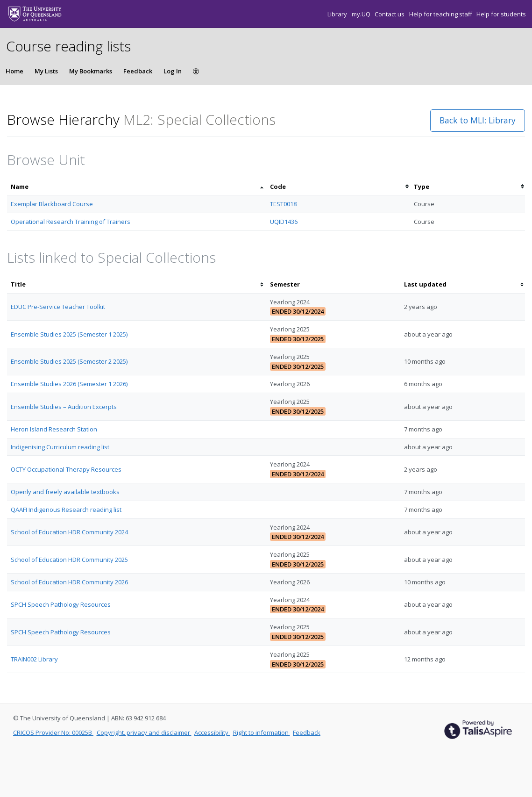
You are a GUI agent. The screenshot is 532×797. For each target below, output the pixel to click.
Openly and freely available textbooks (65, 492)
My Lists (46, 71)
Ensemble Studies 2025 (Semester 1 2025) (69, 334)
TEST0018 (283, 204)
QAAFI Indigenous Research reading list (66, 510)
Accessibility (212, 732)
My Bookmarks (91, 71)
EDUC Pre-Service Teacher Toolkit (58, 307)
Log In (173, 71)
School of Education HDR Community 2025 (69, 560)
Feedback (138, 71)
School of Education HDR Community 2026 (69, 582)
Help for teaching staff (441, 14)
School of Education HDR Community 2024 (69, 532)
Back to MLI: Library (478, 120)
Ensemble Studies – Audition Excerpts (64, 407)
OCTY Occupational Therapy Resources (66, 469)
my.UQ (362, 14)
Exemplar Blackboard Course (52, 204)
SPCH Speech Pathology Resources (61, 604)
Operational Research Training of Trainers (71, 222)
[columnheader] (137, 187)
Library (338, 14)
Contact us (390, 14)
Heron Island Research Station (54, 429)
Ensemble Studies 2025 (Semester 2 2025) (69, 361)
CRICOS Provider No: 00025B (53, 732)
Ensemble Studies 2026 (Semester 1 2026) (69, 384)
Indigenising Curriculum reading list (60, 447)
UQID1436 (284, 222)
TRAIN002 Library (34, 659)
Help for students (501, 14)
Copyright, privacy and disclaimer (144, 732)
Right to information (262, 732)
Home (14, 71)
